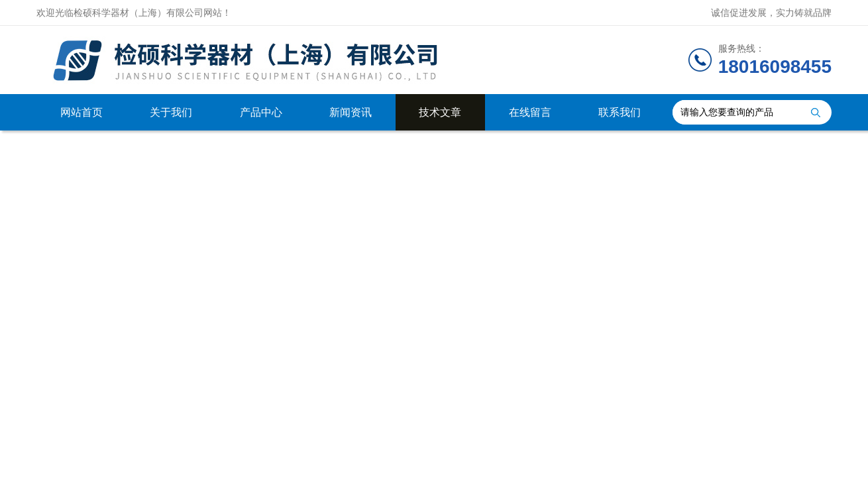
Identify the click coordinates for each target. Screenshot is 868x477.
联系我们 (620, 112)
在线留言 (530, 112)
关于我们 (171, 112)
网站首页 (81, 112)
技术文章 (440, 112)
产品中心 (261, 112)
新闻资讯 (351, 112)
